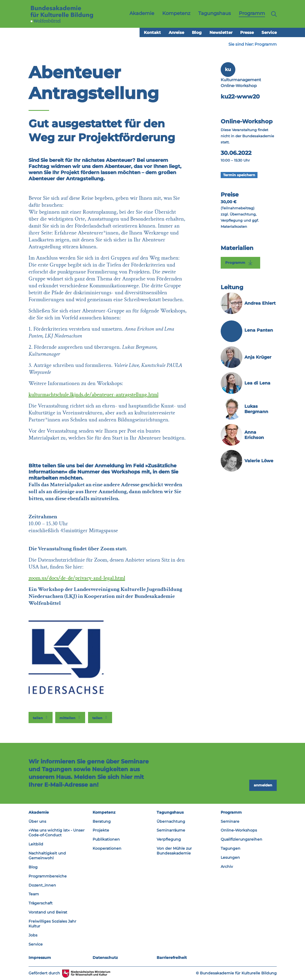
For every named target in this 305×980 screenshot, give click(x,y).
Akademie (39, 812)
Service (269, 32)
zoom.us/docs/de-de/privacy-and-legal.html (77, 578)
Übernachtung (171, 821)
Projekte (101, 830)
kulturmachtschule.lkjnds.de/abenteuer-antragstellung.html (94, 395)
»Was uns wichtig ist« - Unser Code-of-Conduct (57, 833)
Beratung (102, 821)
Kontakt (152, 32)
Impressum (40, 958)
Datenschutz (105, 958)
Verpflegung (169, 839)
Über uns (37, 821)
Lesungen (230, 857)
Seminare (230, 821)
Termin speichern (239, 175)
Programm (266, 44)
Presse (247, 32)
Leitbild (36, 844)
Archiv (227, 867)
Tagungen (231, 848)
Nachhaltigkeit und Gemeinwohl (47, 856)
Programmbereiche (48, 876)
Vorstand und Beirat (48, 912)
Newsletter (221, 32)
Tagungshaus (170, 812)
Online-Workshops (239, 830)
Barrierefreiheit (172, 958)
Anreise (176, 32)
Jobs (33, 935)
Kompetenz (104, 812)
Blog (197, 32)
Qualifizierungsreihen (241, 839)
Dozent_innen (42, 885)
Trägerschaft (41, 903)
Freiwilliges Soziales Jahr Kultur (52, 924)
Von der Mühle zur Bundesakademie (174, 851)
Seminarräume (171, 830)
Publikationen (106, 839)
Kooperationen (107, 848)
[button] (41, 718)
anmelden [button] (263, 785)
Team (34, 894)
